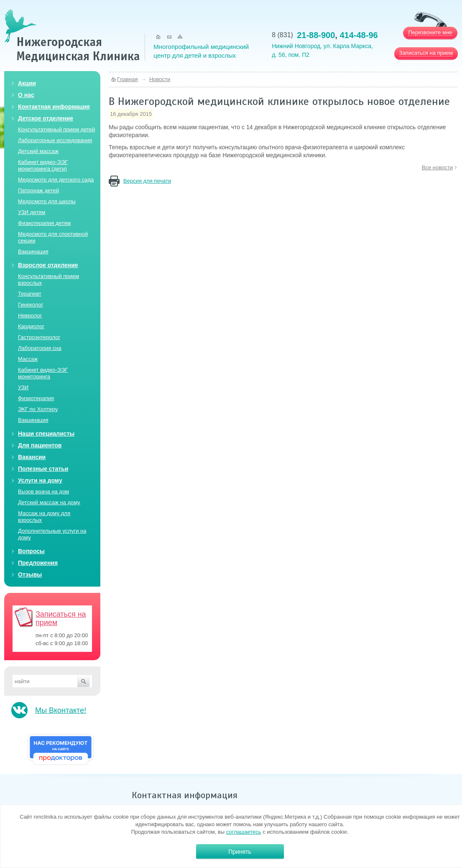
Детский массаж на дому (49, 502)
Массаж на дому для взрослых (44, 517)
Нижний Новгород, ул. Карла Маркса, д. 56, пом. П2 (322, 50)
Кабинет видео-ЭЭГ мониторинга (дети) (43, 165)
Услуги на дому (40, 480)
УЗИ (23, 387)
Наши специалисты (46, 434)
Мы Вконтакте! (61, 710)
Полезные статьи (43, 469)
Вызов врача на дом (43, 491)
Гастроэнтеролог (39, 337)
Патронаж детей (38, 190)
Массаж (28, 359)
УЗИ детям (32, 212)
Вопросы (31, 551)
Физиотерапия (36, 398)
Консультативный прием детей (56, 129)
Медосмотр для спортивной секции (53, 237)
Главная (127, 79)
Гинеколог (31, 305)
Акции (27, 83)
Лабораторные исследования (55, 140)
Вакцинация (33, 251)
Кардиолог (31, 326)
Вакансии (32, 457)
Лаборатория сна (40, 348)
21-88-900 (316, 35)
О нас (26, 95)
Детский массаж (38, 151)
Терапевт (30, 294)
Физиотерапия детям (44, 223)
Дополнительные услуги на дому (52, 534)
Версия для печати (147, 181)
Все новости (437, 167)
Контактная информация (54, 107)
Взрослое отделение (48, 265)
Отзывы (30, 574)
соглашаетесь (244, 832)
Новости (160, 79)
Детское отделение (46, 118)
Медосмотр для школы (47, 201)
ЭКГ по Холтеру (38, 409)
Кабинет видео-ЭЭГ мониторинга (43, 373)
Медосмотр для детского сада (56, 180)
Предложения (38, 563)
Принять (240, 852)
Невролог (30, 315)
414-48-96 (359, 35)
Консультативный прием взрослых (48, 280)
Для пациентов (40, 445)
